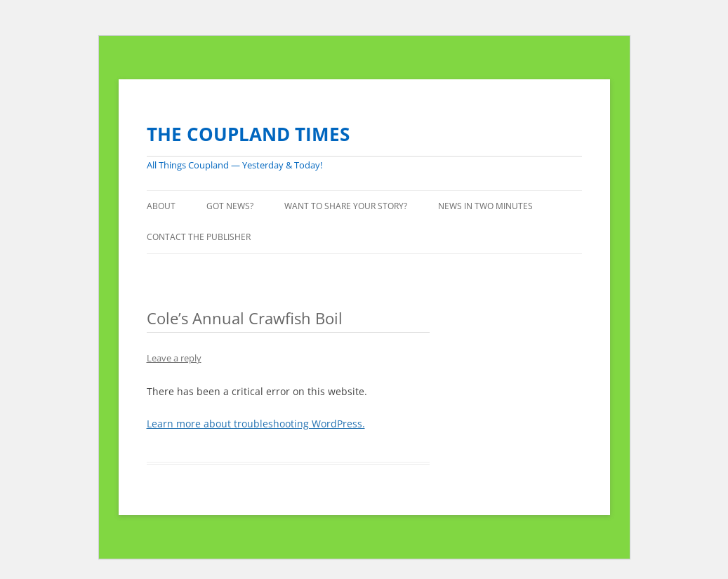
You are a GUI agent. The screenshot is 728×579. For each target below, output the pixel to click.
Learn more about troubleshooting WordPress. (256, 424)
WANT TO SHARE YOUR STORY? (346, 206)
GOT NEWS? (230, 206)
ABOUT (161, 206)
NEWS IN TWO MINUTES (485, 206)
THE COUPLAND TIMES (248, 134)
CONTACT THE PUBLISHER (199, 237)
